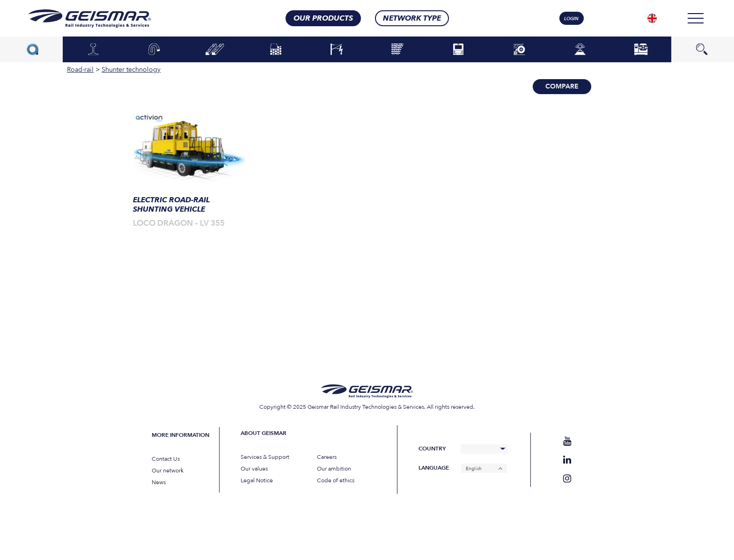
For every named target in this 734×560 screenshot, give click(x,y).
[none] (652, 18)
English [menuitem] (474, 468)
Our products (323, 18)
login (571, 19)
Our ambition (334, 469)
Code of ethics (336, 480)
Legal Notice (257, 480)
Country (432, 449)
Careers (327, 457)
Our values (254, 469)
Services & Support (265, 457)
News (159, 482)
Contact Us (166, 459)
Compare (562, 86)
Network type (412, 18)
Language (434, 468)
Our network (168, 471)
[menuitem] (652, 18)
